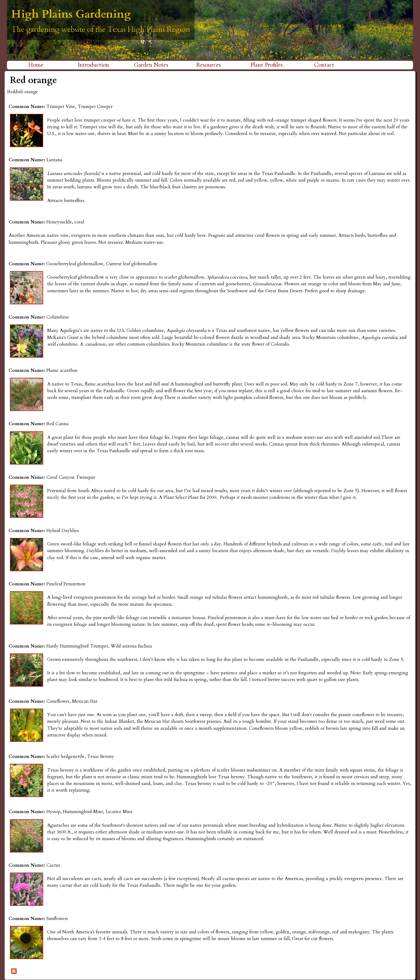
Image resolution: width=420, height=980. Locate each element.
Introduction (93, 65)
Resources (209, 65)
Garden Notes (151, 65)
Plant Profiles (267, 65)
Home (36, 65)
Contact (324, 65)
